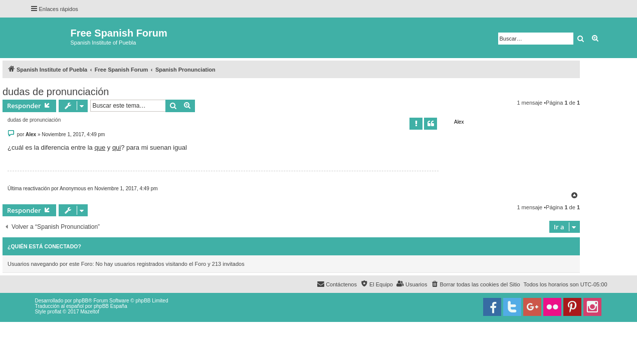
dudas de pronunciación (56, 92)
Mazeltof (90, 312)
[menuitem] (475, 284)
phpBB (81, 301)
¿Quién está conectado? (44, 246)
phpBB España (111, 306)
